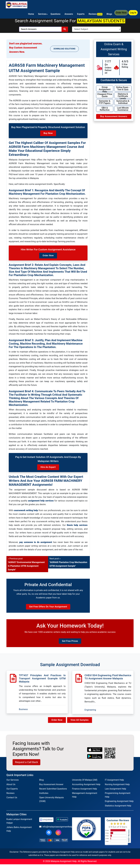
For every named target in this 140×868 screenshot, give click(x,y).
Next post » (68, 562)
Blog (41, 784)
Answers (67, 14)
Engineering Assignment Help (119, 805)
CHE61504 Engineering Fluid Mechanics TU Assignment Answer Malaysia (108, 681)
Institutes (44, 797)
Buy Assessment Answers (114, 116)
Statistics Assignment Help (118, 809)
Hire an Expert (48, 467)
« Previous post (26, 564)
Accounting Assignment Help (86, 788)
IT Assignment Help (114, 784)
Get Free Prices (70, 645)
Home (29, 14)
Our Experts (12, 792)
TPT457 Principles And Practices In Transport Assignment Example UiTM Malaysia (42, 682)
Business (23, 713)
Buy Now (48, 133)
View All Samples (80, 724)
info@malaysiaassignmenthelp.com (54, 830)
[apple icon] (95, 753)
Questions (54, 14)
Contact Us (12, 801)
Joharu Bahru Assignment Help (19, 833)
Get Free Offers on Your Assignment (48, 608)
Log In (133, 15)
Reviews (94, 14)
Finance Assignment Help (84, 792)
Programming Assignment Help (118, 799)
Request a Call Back (26, 766)
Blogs (108, 14)
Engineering (90, 714)
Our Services (13, 784)
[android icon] (95, 760)
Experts (79, 14)
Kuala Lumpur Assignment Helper (19, 825)
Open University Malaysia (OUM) (51, 803)
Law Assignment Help (115, 792)
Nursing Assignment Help (117, 788)
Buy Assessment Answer (51, 788)
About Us (11, 788)
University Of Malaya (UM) (85, 784)
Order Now (120, 15)
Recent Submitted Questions (53, 792)
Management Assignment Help (85, 799)
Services (41, 14)
